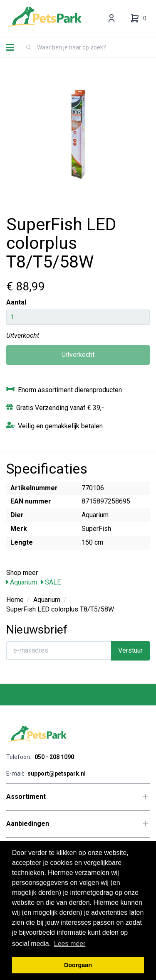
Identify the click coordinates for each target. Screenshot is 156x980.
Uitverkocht (78, 355)
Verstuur (130, 650)
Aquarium (22, 582)
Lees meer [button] (70, 944)
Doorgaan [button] (78, 965)
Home (15, 600)
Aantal (16, 302)
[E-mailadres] (59, 651)
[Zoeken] (29, 47)
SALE (51, 582)
